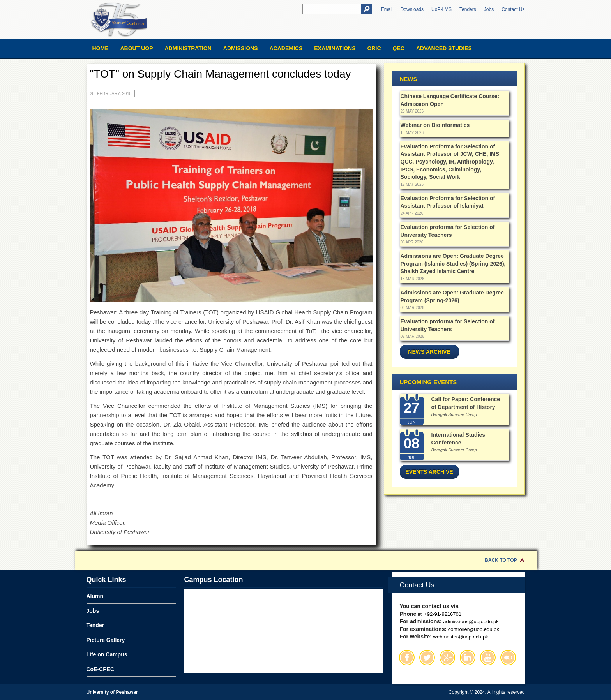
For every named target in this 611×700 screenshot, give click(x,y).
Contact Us (513, 9)
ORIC (374, 48)
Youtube (488, 658)
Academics (286, 48)
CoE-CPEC (101, 669)
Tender (95, 625)
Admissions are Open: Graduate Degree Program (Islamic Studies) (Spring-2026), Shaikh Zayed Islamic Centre (453, 264)
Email (387, 9)
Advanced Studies (444, 48)
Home (101, 48)
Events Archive (429, 472)
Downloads (412, 9)
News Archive (429, 352)
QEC (399, 48)
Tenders (468, 9)
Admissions (241, 48)
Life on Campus (107, 654)
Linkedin (468, 658)
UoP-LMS (441, 9)
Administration (188, 48)
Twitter (427, 658)
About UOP (137, 48)
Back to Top (501, 560)
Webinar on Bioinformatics (435, 125)
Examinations (335, 48)
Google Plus (447, 658)
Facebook (407, 658)
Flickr (508, 658)
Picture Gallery (106, 640)
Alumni (96, 596)
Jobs (489, 9)
